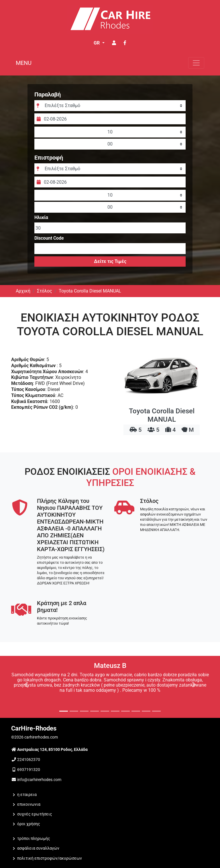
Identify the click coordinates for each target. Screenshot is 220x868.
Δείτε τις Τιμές (110, 261)
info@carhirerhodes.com (39, 780)
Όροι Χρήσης (29, 824)
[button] (26, 685)
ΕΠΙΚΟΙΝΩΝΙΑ (29, 804)
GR (97, 43)
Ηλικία (41, 218)
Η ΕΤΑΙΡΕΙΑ (27, 795)
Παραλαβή (48, 94)
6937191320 (29, 770)
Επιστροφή (49, 158)
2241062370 (29, 760)
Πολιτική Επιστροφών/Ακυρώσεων (50, 858)
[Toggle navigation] (196, 63)
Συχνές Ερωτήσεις (35, 814)
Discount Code (49, 238)
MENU (24, 63)
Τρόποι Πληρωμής (34, 839)
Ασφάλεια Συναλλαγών (38, 848)
